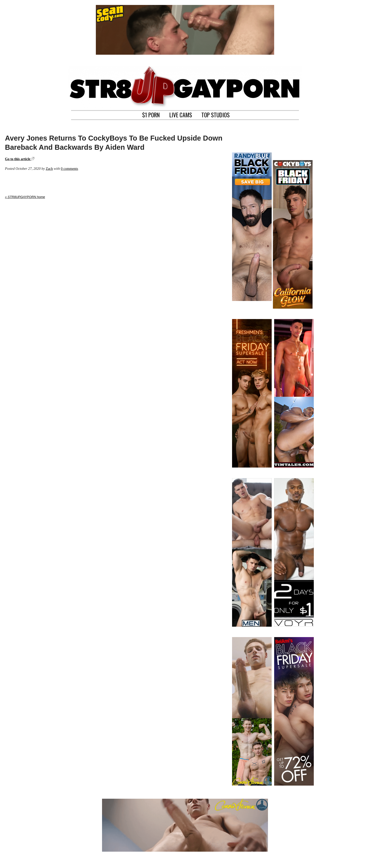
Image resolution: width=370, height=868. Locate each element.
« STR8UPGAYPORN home (25, 197)
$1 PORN (151, 114)
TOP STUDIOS (215, 114)
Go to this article (20, 159)
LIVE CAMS (181, 114)
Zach (49, 169)
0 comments (69, 169)
